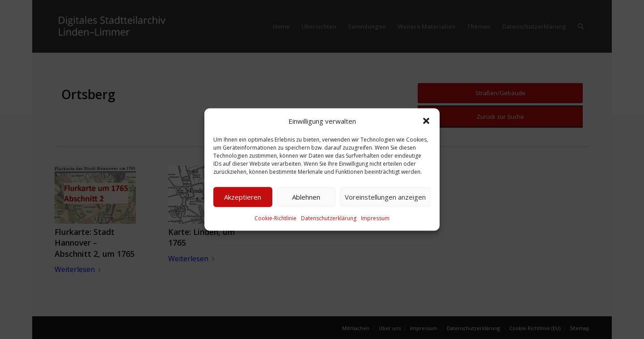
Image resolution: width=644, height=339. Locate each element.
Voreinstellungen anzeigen (385, 197)
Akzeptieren (243, 197)
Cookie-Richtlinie (275, 218)
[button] (426, 121)
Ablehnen (306, 197)
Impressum (375, 218)
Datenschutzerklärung (329, 218)
